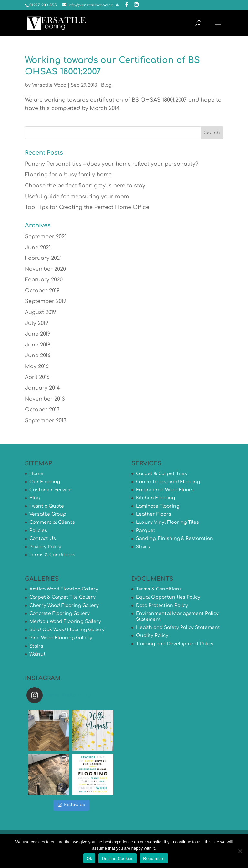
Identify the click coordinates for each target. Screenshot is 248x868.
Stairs (143, 547)
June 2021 (38, 248)
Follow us (71, 805)
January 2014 (42, 388)
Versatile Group (48, 514)
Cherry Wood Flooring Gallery (64, 605)
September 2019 (46, 301)
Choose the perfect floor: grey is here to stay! (86, 186)
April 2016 (37, 377)
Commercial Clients (52, 522)
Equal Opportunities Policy (168, 597)
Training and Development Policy (175, 644)
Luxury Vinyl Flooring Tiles (167, 522)
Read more (154, 858)
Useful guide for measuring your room (77, 197)
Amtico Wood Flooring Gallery (64, 589)
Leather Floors (154, 514)
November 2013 (45, 399)
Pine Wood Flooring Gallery (61, 638)
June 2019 (38, 334)
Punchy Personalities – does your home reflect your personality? (112, 164)
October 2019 (42, 291)
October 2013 (42, 410)
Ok (89, 858)
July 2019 (36, 323)
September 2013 (46, 421)
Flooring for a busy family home (68, 175)
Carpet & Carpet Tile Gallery (62, 597)
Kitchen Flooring (155, 498)
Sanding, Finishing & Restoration (175, 538)
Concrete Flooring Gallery (60, 614)
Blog (106, 85)
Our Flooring (45, 482)
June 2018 (38, 345)
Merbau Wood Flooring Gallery (65, 622)
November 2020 (45, 269)
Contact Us (43, 538)
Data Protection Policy (162, 605)
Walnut (37, 654)
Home (36, 474)
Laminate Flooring (158, 506)
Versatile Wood (49, 85)
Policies (38, 530)
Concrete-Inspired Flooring (168, 482)
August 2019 (40, 312)
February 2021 (43, 258)
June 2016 (38, 356)
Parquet (146, 530)
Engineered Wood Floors (165, 490)
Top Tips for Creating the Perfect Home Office (87, 207)
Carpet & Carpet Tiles (161, 474)
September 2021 (46, 237)
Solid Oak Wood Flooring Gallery (67, 630)
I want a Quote (47, 506)
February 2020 (44, 280)
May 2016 (37, 366)
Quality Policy (152, 635)
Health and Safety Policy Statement (178, 627)
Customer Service (51, 490)
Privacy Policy (45, 547)
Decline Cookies (118, 858)
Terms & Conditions (52, 555)
